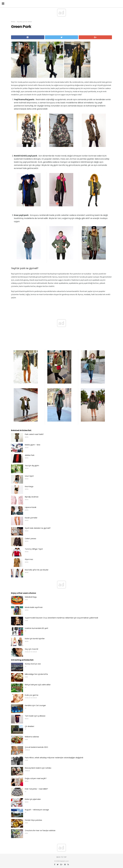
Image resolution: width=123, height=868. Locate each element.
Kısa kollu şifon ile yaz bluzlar (37, 570)
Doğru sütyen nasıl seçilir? (36, 778)
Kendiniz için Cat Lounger (35, 705)
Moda (13, 22)
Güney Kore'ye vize (33, 664)
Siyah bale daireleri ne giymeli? (38, 528)
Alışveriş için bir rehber (24, 22)
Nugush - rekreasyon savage (37, 810)
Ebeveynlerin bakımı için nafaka (38, 768)
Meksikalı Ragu (31, 597)
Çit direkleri (29, 726)
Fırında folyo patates (33, 820)
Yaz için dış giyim (32, 466)
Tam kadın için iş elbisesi (35, 716)
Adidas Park (30, 455)
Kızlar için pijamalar (33, 799)
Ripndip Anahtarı (32, 497)
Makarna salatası (32, 737)
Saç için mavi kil (31, 649)
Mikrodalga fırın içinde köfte (36, 674)
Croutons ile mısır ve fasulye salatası (40, 830)
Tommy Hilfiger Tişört (34, 549)
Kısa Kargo (29, 486)
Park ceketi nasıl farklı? (34, 434)
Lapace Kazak (31, 507)
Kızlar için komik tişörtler (35, 639)
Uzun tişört (29, 476)
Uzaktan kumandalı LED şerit (37, 628)
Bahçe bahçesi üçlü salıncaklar (38, 685)
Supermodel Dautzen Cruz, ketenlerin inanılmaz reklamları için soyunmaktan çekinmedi (61, 618)
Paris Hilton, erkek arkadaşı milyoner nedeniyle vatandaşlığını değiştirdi (54, 758)
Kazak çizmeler (31, 518)
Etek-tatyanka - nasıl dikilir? (36, 789)
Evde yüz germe (32, 695)
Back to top (61, 857)
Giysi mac (29, 559)
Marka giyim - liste (33, 445)
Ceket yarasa (30, 539)
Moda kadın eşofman (34, 607)
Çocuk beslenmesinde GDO (36, 747)
